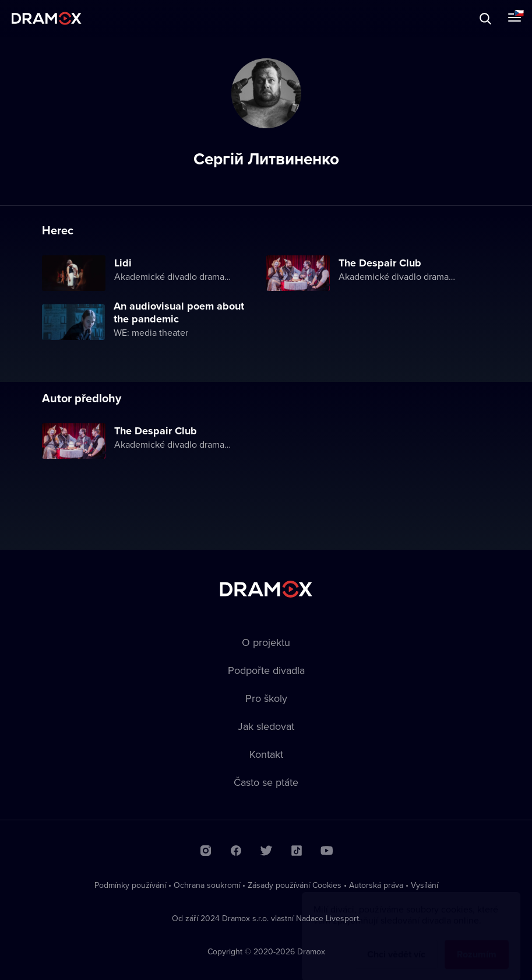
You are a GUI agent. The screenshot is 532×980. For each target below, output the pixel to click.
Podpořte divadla (266, 670)
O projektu (266, 642)
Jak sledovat (266, 726)
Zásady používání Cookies (295, 885)
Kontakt (266, 754)
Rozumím (477, 943)
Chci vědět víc (396, 943)
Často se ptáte (266, 782)
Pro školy (266, 698)
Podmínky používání (130, 885)
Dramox (47, 18)
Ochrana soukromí (207, 885)
